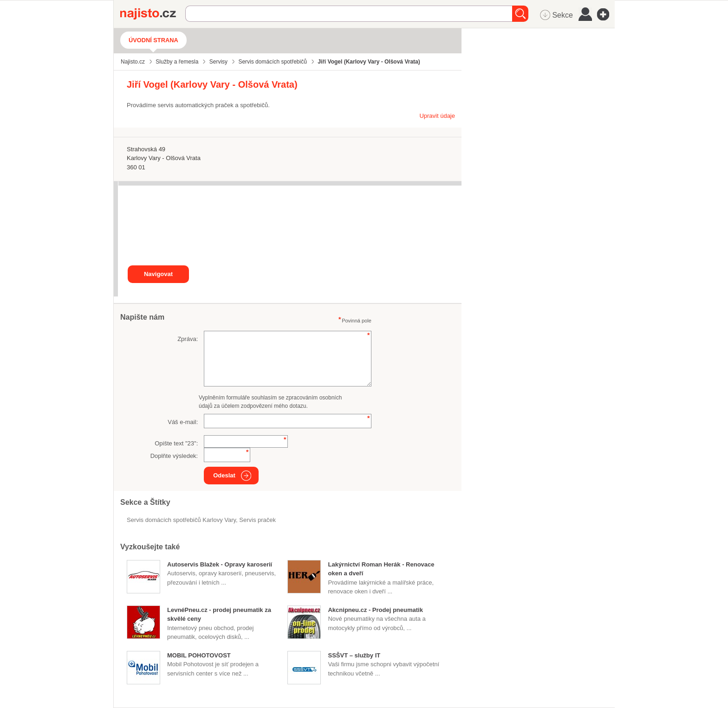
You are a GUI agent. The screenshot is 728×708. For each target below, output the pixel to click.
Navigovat (158, 274)
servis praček (257, 520)
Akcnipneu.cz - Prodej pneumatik (375, 610)
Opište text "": (176, 443)
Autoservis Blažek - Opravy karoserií (220, 564)
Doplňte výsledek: (174, 456)
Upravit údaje (437, 116)
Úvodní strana (153, 40)
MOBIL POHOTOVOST (199, 655)
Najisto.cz (153, 14)
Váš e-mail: (183, 422)
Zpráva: (188, 339)
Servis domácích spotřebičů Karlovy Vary (181, 520)
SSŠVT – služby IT (354, 655)
